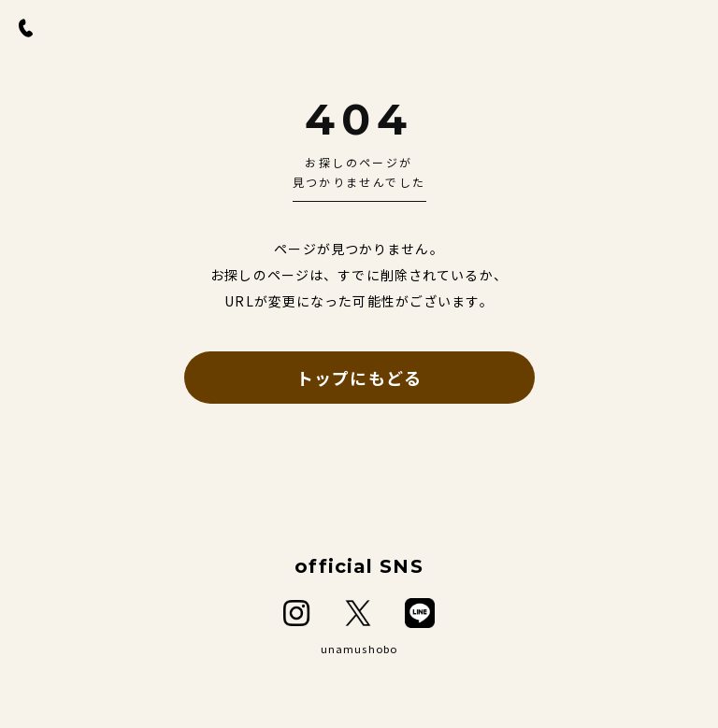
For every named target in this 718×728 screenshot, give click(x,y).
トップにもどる (359, 378)
